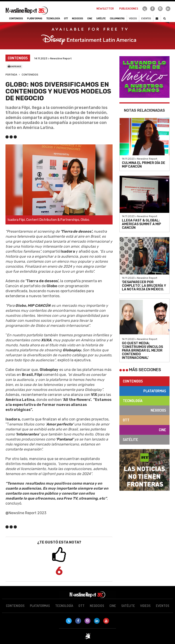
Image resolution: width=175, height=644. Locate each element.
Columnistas (117, 18)
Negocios (158, 410)
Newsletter (105, 9)
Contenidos (30, 75)
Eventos (146, 18)
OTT (126, 420)
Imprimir (14, 67)
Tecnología (133, 401)
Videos (133, 18)
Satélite (130, 440)
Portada (11, 75)
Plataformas (155, 391)
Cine (162, 430)
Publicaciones (129, 9)
